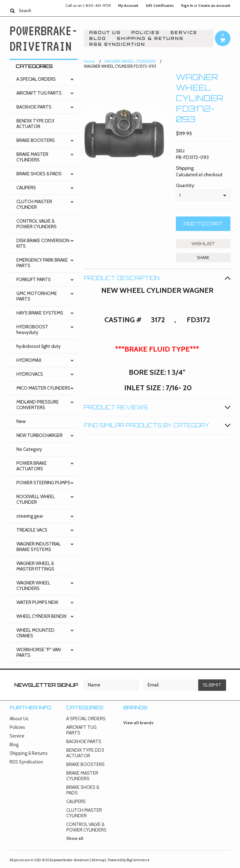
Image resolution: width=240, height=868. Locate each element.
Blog (98, 38)
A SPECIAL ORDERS (36, 79)
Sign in (187, 6)
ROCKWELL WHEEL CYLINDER (36, 499)
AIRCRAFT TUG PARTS (39, 93)
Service (184, 33)
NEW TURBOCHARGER (39, 435)
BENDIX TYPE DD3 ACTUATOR (35, 124)
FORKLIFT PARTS (34, 280)
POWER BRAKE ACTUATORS (32, 466)
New (21, 421)
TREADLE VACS (32, 530)
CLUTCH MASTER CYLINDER (34, 204)
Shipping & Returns (150, 38)
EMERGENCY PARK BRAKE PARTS (42, 263)
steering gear (30, 516)
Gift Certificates (160, 6)
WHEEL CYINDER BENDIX (41, 616)
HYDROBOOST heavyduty (32, 330)
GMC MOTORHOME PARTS (37, 296)
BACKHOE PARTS (34, 107)
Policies (146, 33)
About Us (105, 33)
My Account (128, 6)
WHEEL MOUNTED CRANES (35, 633)
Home (89, 61)
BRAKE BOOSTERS (36, 140)
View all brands (138, 723)
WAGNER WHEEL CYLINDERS (33, 586)
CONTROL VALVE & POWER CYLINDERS (37, 224)
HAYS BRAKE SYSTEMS (40, 313)
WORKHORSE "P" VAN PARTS (39, 652)
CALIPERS (26, 188)
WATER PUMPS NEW (37, 602)
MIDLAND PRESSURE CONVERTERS (38, 405)
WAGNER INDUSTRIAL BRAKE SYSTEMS (39, 547)
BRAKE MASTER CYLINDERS (32, 157)
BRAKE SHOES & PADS (39, 174)
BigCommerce (138, 860)
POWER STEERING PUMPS (43, 483)
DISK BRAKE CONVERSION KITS (43, 243)
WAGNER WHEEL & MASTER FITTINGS (35, 566)
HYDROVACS (30, 374)
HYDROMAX (29, 360)
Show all (75, 838)
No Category (29, 449)
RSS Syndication (117, 44)
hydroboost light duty (39, 346)
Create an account (214, 6)
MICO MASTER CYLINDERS (43, 388)
